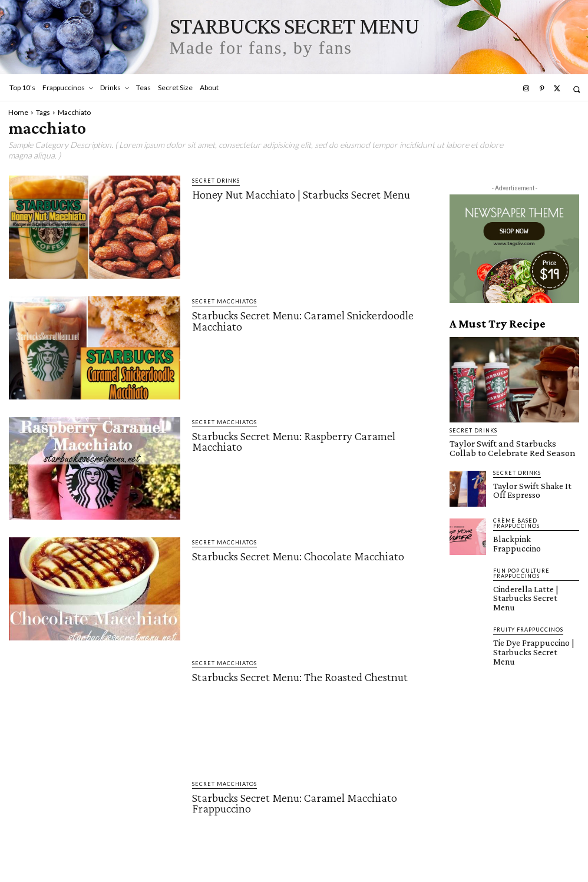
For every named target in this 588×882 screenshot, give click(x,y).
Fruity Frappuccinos (528, 614)
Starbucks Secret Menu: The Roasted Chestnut (300, 677)
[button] (577, 89)
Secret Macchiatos (224, 301)
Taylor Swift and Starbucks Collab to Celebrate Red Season (509, 447)
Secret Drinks (216, 181)
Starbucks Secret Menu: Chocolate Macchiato (298, 556)
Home (18, 112)
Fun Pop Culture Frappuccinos (521, 569)
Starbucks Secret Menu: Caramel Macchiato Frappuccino (295, 803)
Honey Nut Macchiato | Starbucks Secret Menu (301, 194)
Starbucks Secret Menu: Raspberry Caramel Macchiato (294, 441)
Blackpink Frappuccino (530, 536)
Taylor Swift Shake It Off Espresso (533, 487)
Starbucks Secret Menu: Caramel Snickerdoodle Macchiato (303, 321)
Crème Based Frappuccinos (516, 520)
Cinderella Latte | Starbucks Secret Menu (532, 588)
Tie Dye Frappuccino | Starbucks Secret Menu (532, 631)
